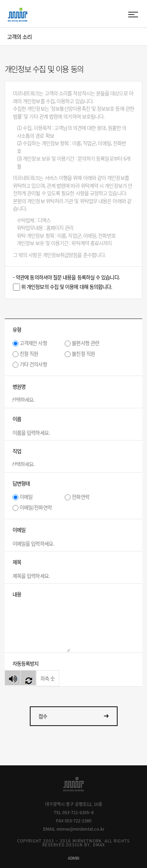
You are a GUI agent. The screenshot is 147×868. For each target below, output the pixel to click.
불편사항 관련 (85, 343)
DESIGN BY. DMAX (86, 845)
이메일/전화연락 (36, 507)
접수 (43, 716)
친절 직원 (29, 353)
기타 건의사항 (33, 364)
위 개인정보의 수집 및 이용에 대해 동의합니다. (67, 287)
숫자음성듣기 (13, 678)
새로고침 (28, 678)
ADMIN (73, 858)
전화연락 (80, 497)
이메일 (26, 497)
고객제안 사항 (33, 343)
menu (134, 15)
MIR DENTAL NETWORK (18, 15)
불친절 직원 (83, 353)
